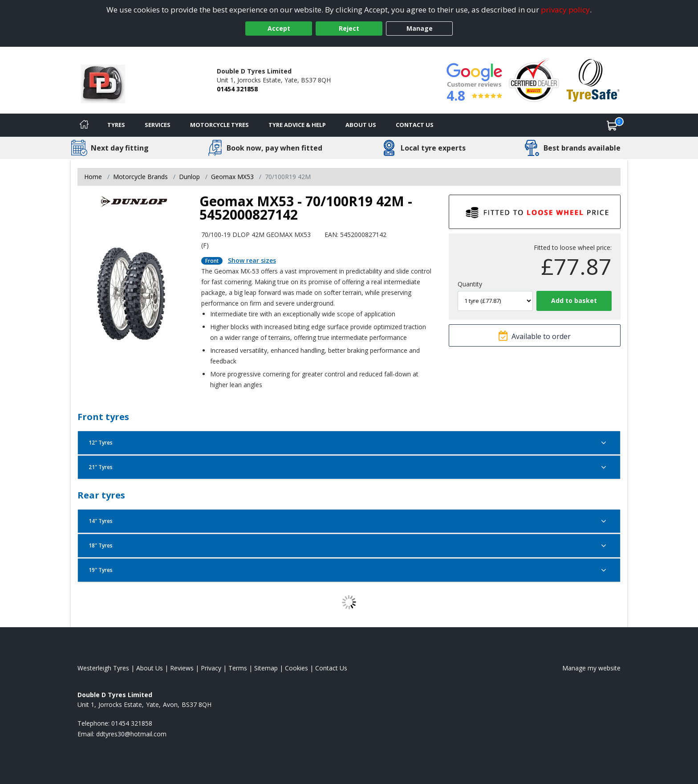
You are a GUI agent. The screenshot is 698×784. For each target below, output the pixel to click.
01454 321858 (237, 89)
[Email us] (131, 734)
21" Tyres (349, 467)
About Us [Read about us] (150, 668)
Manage (420, 28)
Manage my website (591, 668)
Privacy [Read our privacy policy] (211, 668)
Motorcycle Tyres (219, 125)
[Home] (84, 125)
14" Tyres (349, 521)
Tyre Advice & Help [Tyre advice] (297, 125)
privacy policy (565, 10)
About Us (361, 125)
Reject (349, 28)
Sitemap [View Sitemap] (266, 668)
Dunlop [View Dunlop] (189, 177)
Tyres (116, 125)
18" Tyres (349, 546)
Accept (279, 28)
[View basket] (612, 125)
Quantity (470, 284)
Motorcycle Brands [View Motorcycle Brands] (140, 177)
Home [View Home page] (93, 177)
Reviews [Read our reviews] (182, 668)
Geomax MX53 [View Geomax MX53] (232, 177)
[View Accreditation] (534, 80)
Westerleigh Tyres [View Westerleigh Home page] (103, 668)
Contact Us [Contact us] (415, 125)
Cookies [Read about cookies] (296, 668)
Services (158, 125)
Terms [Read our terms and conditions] (238, 668)
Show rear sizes (252, 260)
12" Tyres (349, 443)
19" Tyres (349, 570)
